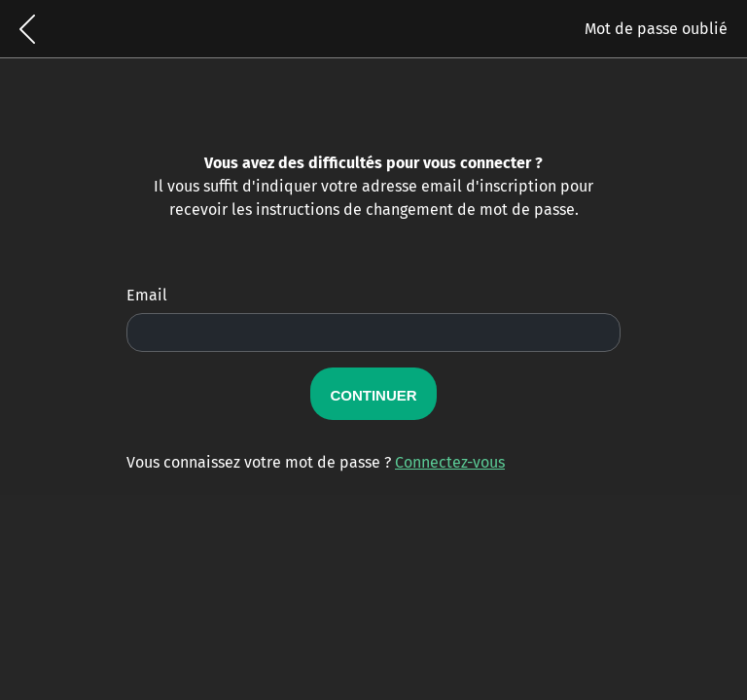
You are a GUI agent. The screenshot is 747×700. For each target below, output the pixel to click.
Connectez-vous (450, 462)
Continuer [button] (373, 393)
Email (147, 295)
